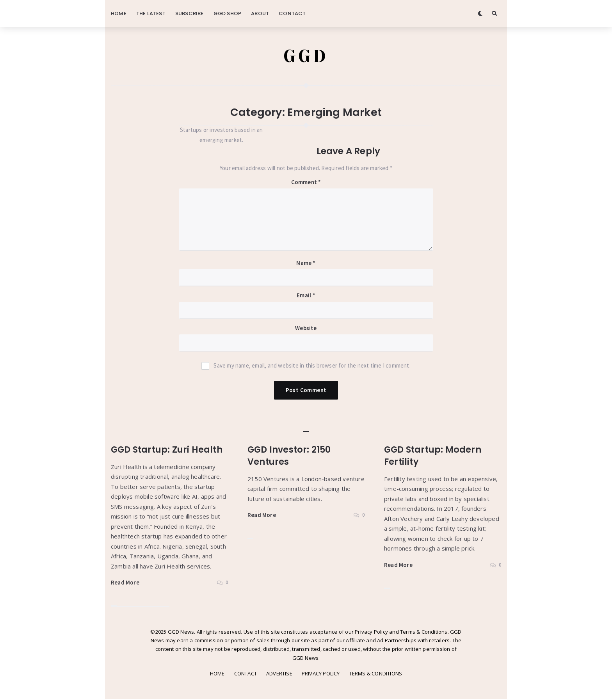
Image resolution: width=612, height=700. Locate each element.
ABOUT (260, 13)
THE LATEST (151, 13)
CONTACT (292, 13)
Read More (125, 583)
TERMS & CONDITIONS (376, 674)
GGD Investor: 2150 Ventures (291, 456)
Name (306, 264)
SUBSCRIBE (189, 13)
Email (306, 296)
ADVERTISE (279, 674)
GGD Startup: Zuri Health (168, 450)
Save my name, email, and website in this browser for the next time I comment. (312, 366)
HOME (119, 13)
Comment (306, 183)
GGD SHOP (228, 13)
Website (306, 329)
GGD (306, 57)
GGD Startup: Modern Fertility (434, 456)
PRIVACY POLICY (321, 674)
